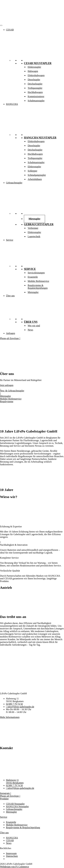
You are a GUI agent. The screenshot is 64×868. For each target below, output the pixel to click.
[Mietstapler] (0, 393)
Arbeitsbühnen (35, 179)
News (30, 330)
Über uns (10, 296)
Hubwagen (33, 71)
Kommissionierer (36, 96)
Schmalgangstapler (37, 175)
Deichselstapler (35, 84)
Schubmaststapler (36, 101)
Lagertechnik (34, 236)
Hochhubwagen (35, 92)
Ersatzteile (33, 277)
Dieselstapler (34, 80)
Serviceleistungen (36, 273)
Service (10, 240)
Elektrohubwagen (36, 75)
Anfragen (10, 333)
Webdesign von (15, 867)
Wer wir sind (34, 326)
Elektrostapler (34, 67)
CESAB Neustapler (38, 63)
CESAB (10, 30)
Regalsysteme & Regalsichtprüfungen (38, 287)
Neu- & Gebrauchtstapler (12, 391)
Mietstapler (34, 219)
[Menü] (1, 25)
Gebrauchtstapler (14, 183)
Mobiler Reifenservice (38, 281)
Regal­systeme (7, 401)
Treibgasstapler (35, 88)
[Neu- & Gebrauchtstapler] (0, 388)
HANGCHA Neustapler (40, 138)
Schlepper (32, 171)
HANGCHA (12, 104)
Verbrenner (33, 228)
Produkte (4, 799)
